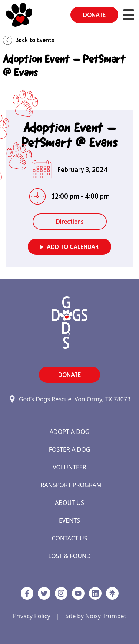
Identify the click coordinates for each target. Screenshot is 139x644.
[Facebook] (27, 593)
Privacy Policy (32, 616)
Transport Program (70, 485)
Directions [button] (70, 222)
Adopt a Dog (69, 432)
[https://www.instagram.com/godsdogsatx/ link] (61, 593)
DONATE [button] (94, 15)
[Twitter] (44, 593)
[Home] (19, 15)
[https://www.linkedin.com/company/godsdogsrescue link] (95, 593)
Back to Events (29, 40)
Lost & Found (69, 556)
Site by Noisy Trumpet (96, 616)
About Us (69, 503)
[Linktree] (112, 593)
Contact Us (70, 538)
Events (69, 520)
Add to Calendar (73, 247)
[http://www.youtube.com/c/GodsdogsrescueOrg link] (78, 593)
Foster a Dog (70, 449)
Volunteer (69, 467)
